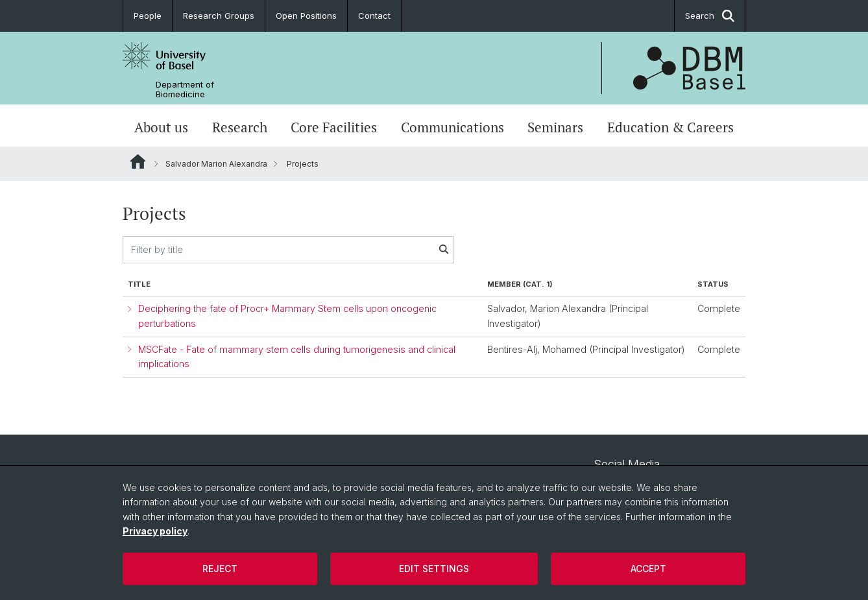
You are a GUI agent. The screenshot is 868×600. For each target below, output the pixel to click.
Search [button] (710, 16)
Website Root (138, 162)
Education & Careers (670, 127)
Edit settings (434, 569)
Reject (220, 569)
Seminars (555, 127)
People (148, 16)
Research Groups (219, 16)
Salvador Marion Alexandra (216, 164)
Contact (374, 16)
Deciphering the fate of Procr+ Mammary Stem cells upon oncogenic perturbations (287, 316)
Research (240, 127)
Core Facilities (334, 127)
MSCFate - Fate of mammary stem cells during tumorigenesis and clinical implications (297, 357)
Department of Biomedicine (185, 90)
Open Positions (306, 16)
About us (161, 127)
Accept (648, 569)
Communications (452, 127)
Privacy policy (155, 531)
